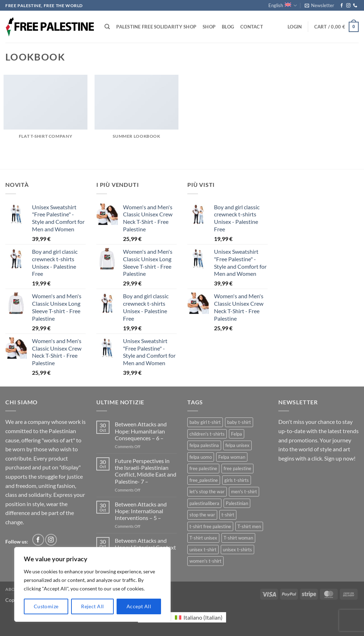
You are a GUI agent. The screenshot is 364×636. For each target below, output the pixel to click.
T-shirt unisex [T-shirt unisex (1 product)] (203, 538)
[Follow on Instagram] (348, 6)
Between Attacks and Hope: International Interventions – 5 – (141, 511)
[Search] (107, 27)
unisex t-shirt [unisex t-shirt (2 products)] (203, 550)
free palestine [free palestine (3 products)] (203, 468)
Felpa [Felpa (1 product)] (237, 434)
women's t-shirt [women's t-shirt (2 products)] (205, 561)
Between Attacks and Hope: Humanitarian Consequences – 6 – (141, 431)
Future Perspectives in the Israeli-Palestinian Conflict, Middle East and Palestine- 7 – (146, 471)
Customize (46, 606)
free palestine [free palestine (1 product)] (237, 468)
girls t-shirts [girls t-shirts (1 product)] (237, 480)
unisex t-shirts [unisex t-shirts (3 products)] (237, 550)
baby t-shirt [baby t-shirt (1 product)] (239, 422)
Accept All (139, 606)
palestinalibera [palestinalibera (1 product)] (204, 503)
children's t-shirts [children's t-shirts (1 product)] (207, 434)
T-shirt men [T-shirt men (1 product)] (249, 526)
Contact (252, 27)
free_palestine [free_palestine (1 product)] (204, 480)
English (283, 6)
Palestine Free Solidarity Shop (156, 27)
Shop (209, 27)
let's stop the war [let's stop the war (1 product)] (207, 492)
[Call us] (355, 6)
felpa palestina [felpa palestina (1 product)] (204, 445)
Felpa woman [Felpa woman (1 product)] (232, 457)
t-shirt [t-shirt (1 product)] (228, 515)
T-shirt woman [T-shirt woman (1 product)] (238, 538)
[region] (92, 584)
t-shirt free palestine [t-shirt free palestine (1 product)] (210, 526)
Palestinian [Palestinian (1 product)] (237, 503)
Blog (228, 27)
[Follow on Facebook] (342, 6)
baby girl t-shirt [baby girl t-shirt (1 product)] (205, 422)
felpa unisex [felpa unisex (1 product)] (237, 445)
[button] (319, 5)
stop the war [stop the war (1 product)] (202, 515)
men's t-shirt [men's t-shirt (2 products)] (244, 492)
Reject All (92, 606)
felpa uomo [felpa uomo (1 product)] (201, 457)
